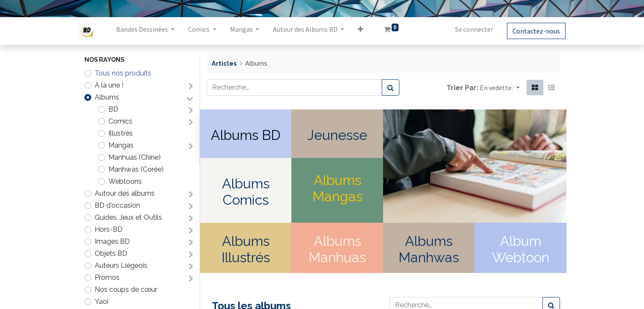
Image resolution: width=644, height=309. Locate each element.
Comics (120, 121)
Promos (107, 277)
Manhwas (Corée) (136, 169)
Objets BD (111, 253)
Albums (107, 97)
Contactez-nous (531, 31)
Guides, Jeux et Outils (128, 217)
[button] (366, 31)
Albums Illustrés (246, 249)
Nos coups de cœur (126, 289)
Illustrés (121, 133)
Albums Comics (246, 192)
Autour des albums (125, 193)
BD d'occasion (117, 205)
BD (113, 109)
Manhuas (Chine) (135, 157)
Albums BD (246, 135)
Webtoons (125, 181)
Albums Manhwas (429, 249)
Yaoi (102, 301)
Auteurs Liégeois (121, 265)
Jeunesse (337, 135)
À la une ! (109, 85)
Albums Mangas (337, 188)
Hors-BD (109, 229)
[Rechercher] (391, 88)
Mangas (121, 145)
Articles (224, 63)
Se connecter (469, 29)
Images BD (112, 241)
